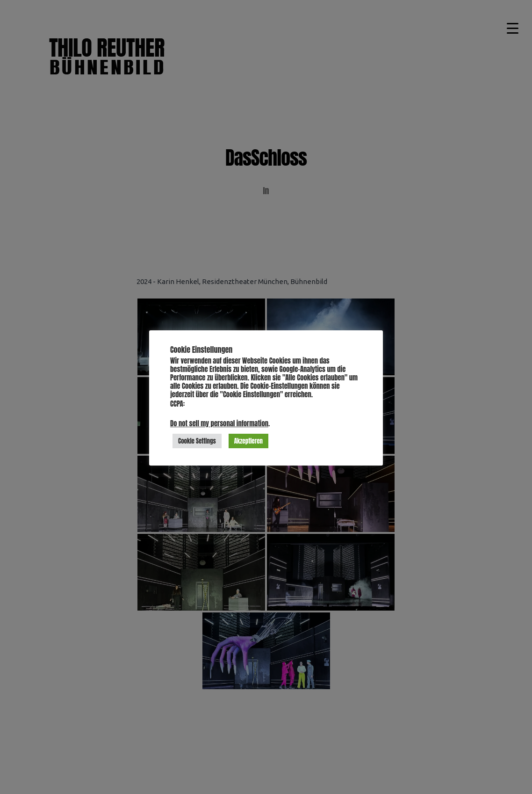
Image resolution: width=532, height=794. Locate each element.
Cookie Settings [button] (197, 441)
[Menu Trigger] (513, 28)
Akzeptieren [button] (248, 441)
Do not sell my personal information (219, 423)
